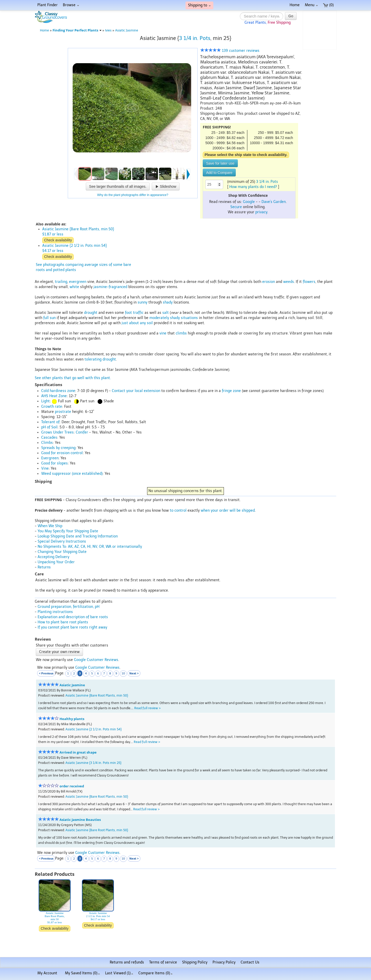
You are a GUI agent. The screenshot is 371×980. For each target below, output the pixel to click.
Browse (71, 5)
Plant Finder (48, 5)
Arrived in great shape (78, 752)
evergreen (78, 282)
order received (72, 786)
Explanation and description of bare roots (73, 617)
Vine (45, 468)
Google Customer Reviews (96, 660)
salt (166, 313)
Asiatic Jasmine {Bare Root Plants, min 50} (97, 695)
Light (45, 401)
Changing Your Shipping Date (62, 552)
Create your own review (59, 652)
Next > (134, 673)
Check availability (58, 240)
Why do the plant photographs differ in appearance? (133, 195)
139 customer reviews (230, 51)
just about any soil (137, 323)
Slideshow (166, 186)
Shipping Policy (195, 962)
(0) (328, 5)
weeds (289, 282)
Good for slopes (54, 463)
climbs (181, 333)
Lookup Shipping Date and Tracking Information (78, 536)
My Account (47, 973)
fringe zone (231, 391)
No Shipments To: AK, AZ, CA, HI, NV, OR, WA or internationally (90, 547)
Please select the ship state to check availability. (246, 155)
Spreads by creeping (58, 448)
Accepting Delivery (53, 557)
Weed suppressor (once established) (72, 474)
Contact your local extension (136, 391)
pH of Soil (49, 427)
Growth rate (52, 407)
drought (91, 313)
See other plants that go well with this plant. (73, 378)
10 (123, 673)
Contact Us (250, 962)
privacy (261, 212)
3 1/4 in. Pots (195, 38)
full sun (49, 318)
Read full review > (147, 708)
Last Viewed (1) (119, 973)
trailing (61, 282)
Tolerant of (50, 422)
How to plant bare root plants (63, 622)
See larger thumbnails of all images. (118, 186)
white (74, 287)
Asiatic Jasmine (127, 30)
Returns (44, 567)
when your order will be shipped (228, 511)
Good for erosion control (62, 453)
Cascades (49, 438)
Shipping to (199, 5)
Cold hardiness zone (58, 391)
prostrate (63, 412)
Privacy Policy (224, 962)
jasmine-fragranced (110, 287)
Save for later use (220, 163)
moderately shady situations (174, 318)
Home (295, 5)
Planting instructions (55, 612)
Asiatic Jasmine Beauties (80, 820)
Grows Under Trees (57, 432)
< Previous (46, 673)
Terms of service (163, 962)
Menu (311, 5)
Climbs (47, 443)
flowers (309, 282)
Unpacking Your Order (56, 562)
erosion (269, 282)
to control (178, 511)
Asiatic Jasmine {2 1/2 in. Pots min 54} (94, 729)
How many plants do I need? (253, 187)
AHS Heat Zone (54, 396)
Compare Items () (155, 973)
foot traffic (134, 313)
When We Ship (50, 526)
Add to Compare (219, 173)
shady (168, 302)
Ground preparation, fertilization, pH (69, 607)
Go (291, 16)
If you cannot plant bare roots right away (72, 627)
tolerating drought (100, 359)
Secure (236, 207)
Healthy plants (72, 719)
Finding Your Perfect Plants (77, 30)
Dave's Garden (274, 202)
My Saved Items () (82, 973)
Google (249, 202)
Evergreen (50, 458)
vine (163, 333)
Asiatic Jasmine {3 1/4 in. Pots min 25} (93, 763)
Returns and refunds (127, 962)
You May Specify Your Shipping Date (68, 531)
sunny (142, 302)
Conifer (82, 432)
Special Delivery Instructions (62, 541)
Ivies (108, 30)
